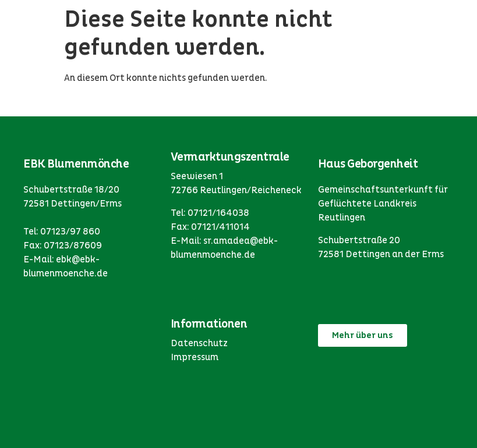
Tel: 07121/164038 (210, 213)
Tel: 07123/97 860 (62, 232)
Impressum (195, 357)
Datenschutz (199, 343)
